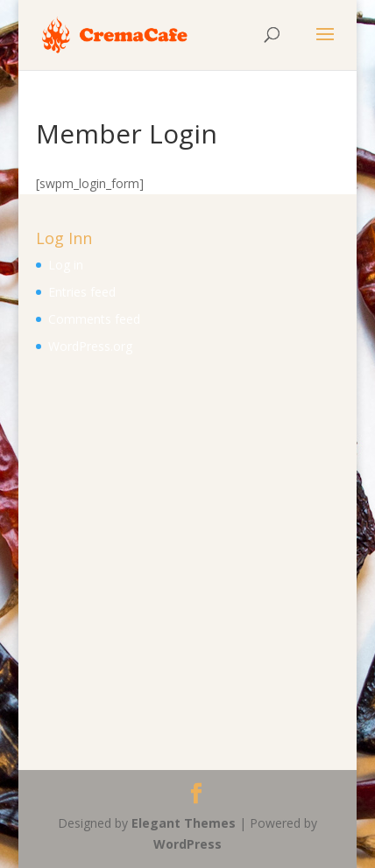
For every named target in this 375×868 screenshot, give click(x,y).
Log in (66, 265)
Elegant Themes (184, 823)
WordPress (187, 844)
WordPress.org (90, 346)
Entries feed (82, 292)
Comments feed (94, 319)
